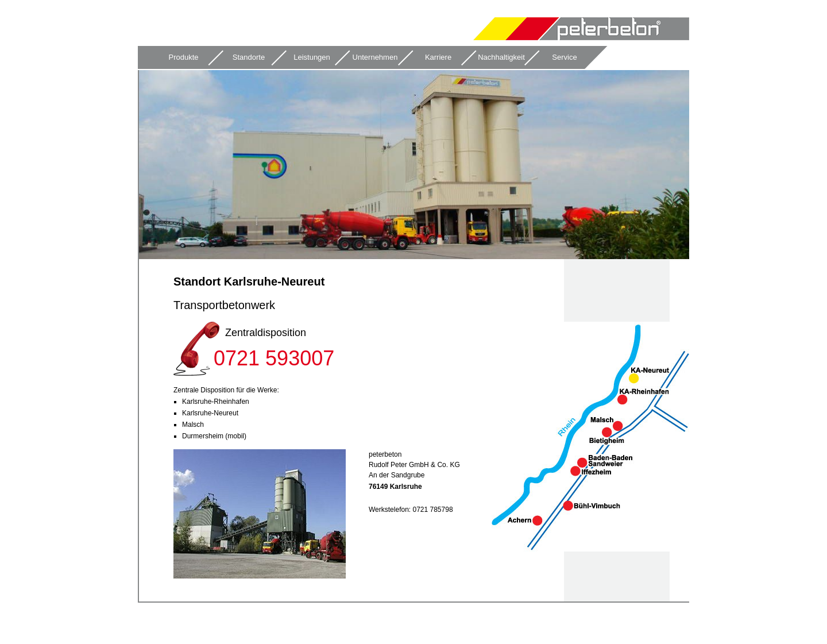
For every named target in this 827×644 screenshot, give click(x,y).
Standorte (249, 57)
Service (564, 57)
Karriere (438, 57)
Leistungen (312, 57)
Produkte (183, 57)
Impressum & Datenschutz (664, 618)
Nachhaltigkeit (501, 57)
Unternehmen (375, 57)
